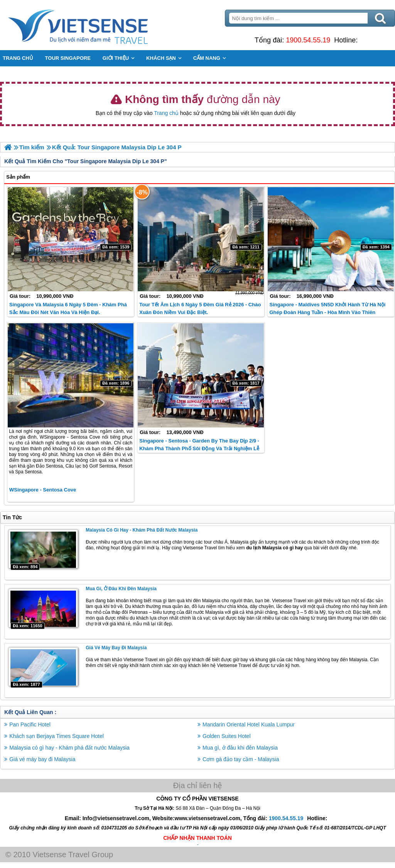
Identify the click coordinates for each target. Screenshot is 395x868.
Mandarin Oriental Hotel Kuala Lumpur (249, 724)
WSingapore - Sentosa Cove (43, 490)
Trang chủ (166, 113)
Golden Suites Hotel (227, 736)
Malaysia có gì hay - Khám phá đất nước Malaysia (142, 530)
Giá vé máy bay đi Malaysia (116, 648)
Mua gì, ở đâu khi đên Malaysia (121, 589)
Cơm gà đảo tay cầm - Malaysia (241, 759)
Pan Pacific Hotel (30, 724)
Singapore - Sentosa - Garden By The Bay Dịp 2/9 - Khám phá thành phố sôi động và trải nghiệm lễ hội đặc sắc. (199, 448)
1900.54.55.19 (308, 40)
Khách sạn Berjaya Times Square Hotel (57, 736)
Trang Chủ (97, 25)
